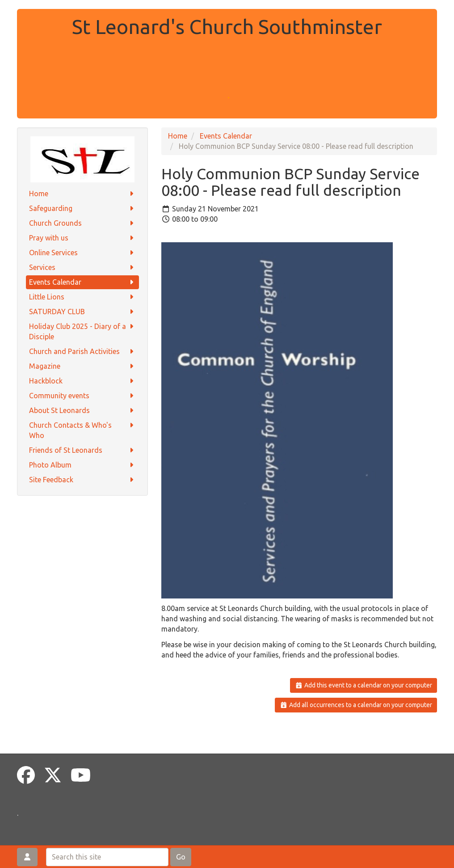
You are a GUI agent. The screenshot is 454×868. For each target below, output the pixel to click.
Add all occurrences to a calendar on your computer (356, 705)
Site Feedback (82, 480)
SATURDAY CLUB (82, 312)
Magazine (82, 366)
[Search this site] (107, 857)
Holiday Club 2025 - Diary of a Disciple (82, 331)
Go (181, 857)
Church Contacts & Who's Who (82, 430)
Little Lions (82, 297)
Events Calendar (82, 282)
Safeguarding (82, 209)
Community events (82, 396)
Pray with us (82, 238)
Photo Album (82, 465)
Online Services (82, 253)
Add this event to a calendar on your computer (364, 685)
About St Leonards (82, 411)
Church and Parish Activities (82, 352)
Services (82, 268)
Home (82, 194)
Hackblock (82, 381)
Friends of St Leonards (82, 450)
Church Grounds (82, 223)
